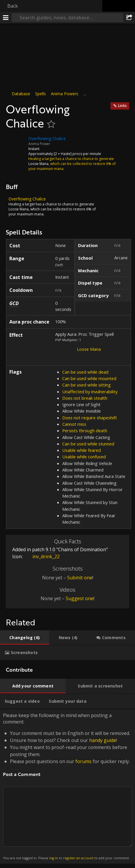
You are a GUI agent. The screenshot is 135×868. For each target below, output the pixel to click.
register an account (78, 858)
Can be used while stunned (88, 444)
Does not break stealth (85, 398)
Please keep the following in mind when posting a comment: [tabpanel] (67, 786)
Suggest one (80, 598)
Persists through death (85, 430)
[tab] (25, 638)
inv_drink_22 (42, 556)
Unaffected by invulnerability (90, 392)
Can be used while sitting (86, 385)
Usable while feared (82, 450)
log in (54, 858)
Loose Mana (89, 349)
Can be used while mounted (89, 378)
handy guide (103, 740)
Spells (40, 94)
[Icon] (16, 143)
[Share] (129, 18)
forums (83, 761)
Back (13, 6)
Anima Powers (65, 94)
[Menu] (6, 18)
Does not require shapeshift (90, 418)
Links (122, 106)
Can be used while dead (85, 372)
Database (21, 94)
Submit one (80, 578)
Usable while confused (84, 457)
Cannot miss (74, 424)
